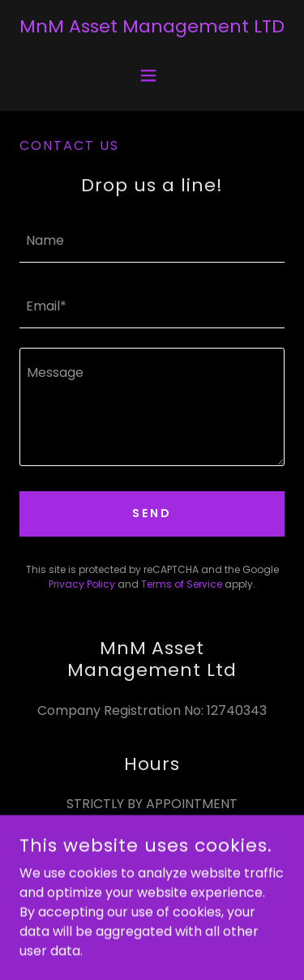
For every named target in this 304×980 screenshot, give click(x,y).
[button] (152, 75)
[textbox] (152, 240)
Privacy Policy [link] (82, 584)
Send (152, 513)
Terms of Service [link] (182, 584)
